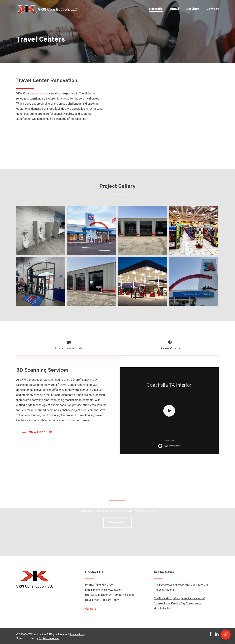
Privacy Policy (78, 634)
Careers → (93, 609)
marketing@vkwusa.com (108, 590)
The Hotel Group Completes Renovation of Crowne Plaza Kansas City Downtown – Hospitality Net (179, 603)
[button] (69, 345)
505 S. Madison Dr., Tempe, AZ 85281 (112, 595)
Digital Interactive (49, 638)
